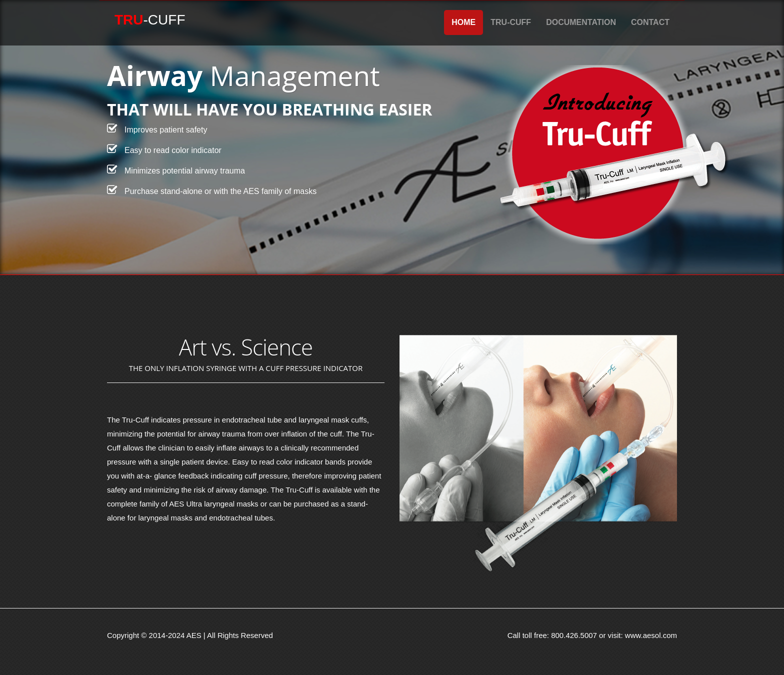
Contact (650, 22)
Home (463, 22)
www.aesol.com (651, 635)
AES (194, 635)
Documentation (581, 22)
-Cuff (150, 20)
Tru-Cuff (511, 22)
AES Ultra (185, 504)
